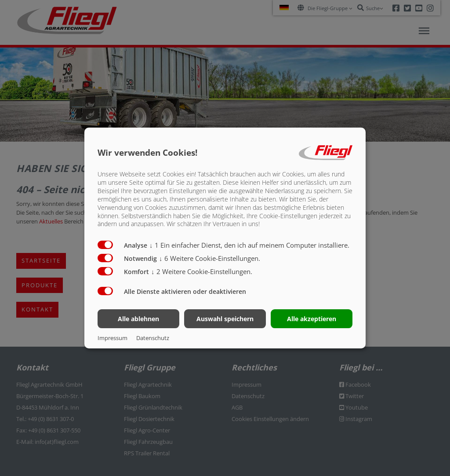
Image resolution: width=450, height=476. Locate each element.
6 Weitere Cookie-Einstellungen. (210, 258)
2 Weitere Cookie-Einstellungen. (202, 271)
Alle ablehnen (138, 319)
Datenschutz (153, 338)
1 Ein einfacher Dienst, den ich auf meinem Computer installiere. (249, 245)
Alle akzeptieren (312, 319)
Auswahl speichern (225, 319)
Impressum (112, 338)
